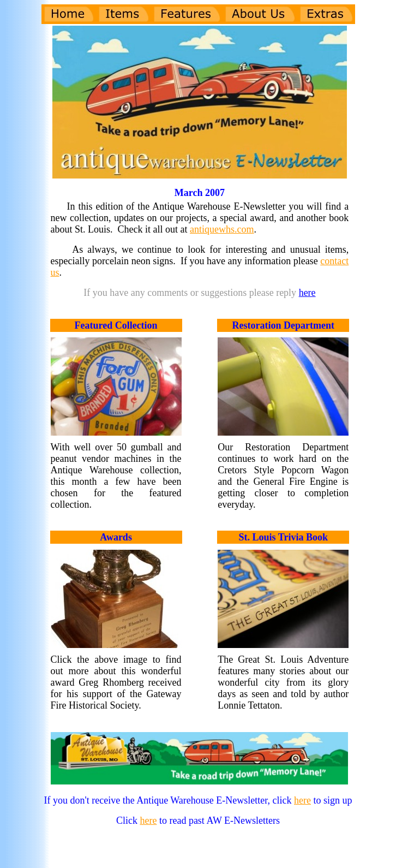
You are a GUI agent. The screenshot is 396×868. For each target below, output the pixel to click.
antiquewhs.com (222, 229)
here (307, 293)
